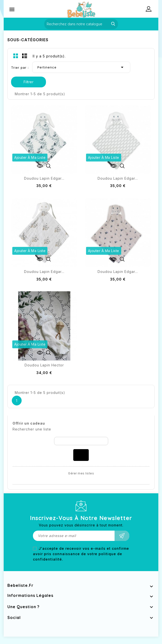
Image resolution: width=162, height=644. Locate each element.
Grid (16, 56)
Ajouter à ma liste (30, 157)
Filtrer (29, 82)
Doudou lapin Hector (44, 365)
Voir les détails (40, 166)
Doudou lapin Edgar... (44, 178)
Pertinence (81, 67)
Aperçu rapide (48, 166)
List (25, 56)
